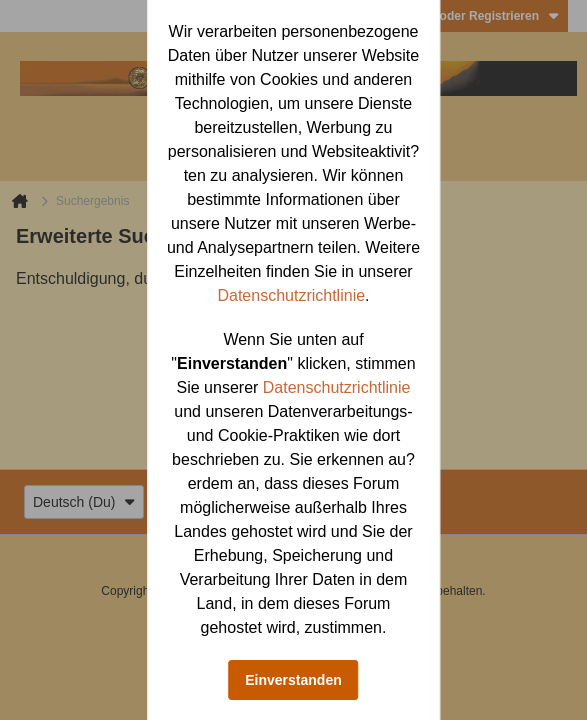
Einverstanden (293, 680)
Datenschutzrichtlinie (291, 295)
